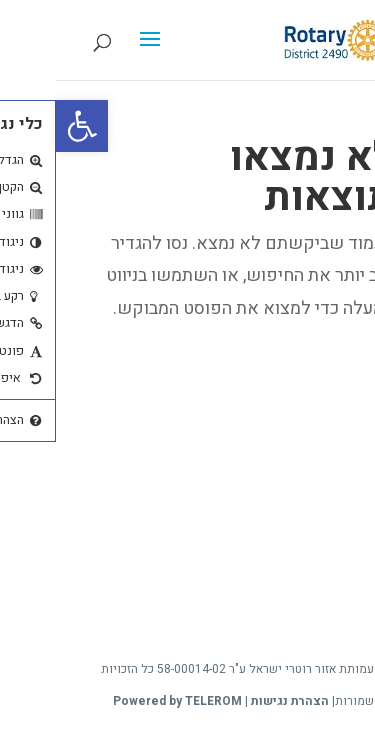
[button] (26, 126)
